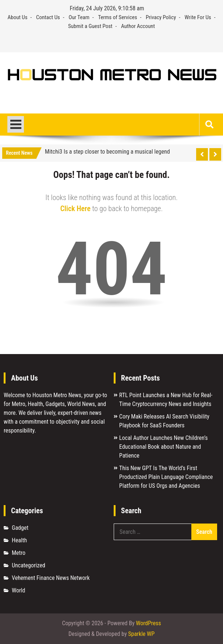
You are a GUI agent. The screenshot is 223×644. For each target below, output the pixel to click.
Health (19, 540)
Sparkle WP (141, 634)
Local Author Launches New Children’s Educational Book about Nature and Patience (164, 447)
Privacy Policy (161, 17)
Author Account (138, 26)
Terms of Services (117, 17)
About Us (18, 17)
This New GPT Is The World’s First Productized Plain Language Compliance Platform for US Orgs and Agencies (166, 477)
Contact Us (48, 17)
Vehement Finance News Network (51, 578)
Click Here (75, 209)
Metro (19, 553)
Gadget (20, 528)
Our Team (79, 17)
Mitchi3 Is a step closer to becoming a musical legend (107, 152)
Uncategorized (29, 565)
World (18, 590)
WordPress (148, 623)
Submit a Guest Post (90, 26)
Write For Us (198, 17)
